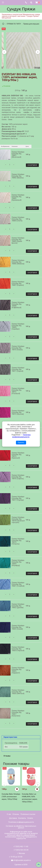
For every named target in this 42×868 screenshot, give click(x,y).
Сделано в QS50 (21, 865)
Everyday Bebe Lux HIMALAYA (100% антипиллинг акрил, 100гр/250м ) (30, 798)
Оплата (30, 818)
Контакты (22, 818)
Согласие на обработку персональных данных (21, 827)
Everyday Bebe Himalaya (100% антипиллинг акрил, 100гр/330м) (11, 797)
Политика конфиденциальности (21, 822)
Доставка (13, 818)
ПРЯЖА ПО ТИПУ (14, 24)
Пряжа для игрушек (31, 24)
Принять (21, 443)
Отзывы (16, 814)
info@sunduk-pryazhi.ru (22, 860)
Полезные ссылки (28, 814)
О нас (9, 814)
